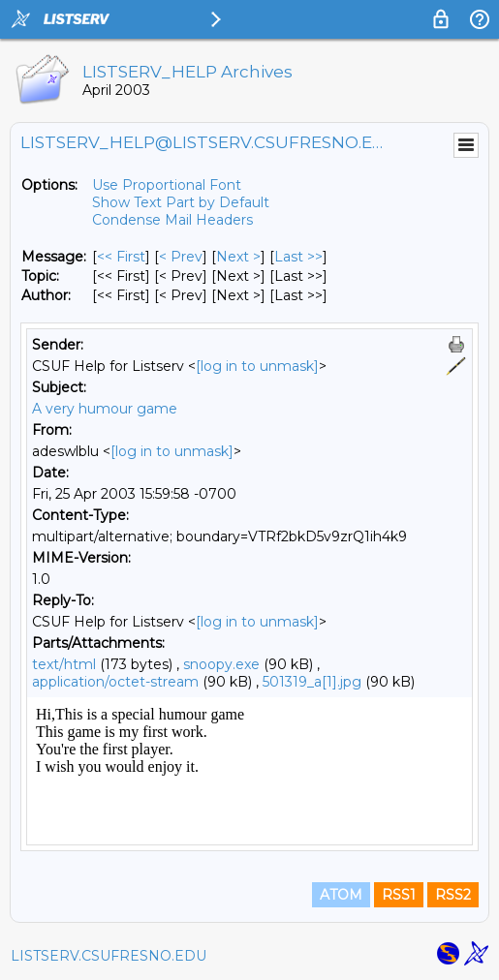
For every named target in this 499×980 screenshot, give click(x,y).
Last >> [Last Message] (298, 257)
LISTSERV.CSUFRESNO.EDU (109, 956)
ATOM (341, 895)
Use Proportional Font (167, 185)
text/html (64, 664)
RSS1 (399, 895)
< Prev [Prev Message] (181, 257)
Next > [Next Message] (238, 257)
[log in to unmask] (257, 366)
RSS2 (453, 895)
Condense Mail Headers (172, 220)
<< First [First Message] (121, 257)
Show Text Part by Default (181, 202)
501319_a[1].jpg (312, 682)
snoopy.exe (221, 664)
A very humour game (105, 409)
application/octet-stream (115, 682)
